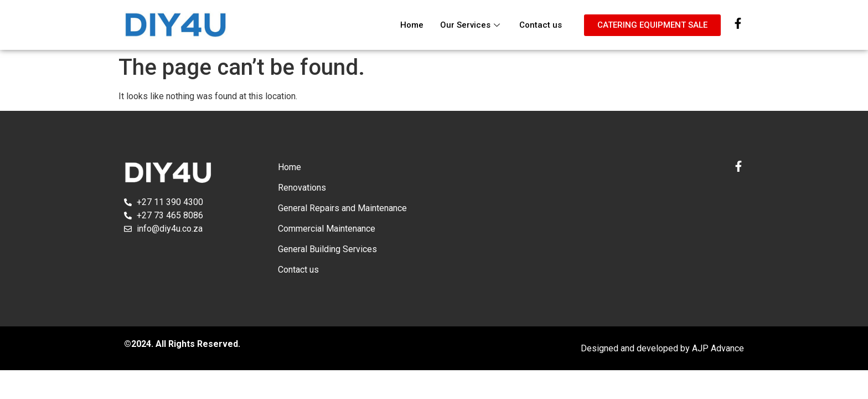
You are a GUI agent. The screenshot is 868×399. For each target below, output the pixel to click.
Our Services (471, 25)
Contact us (541, 25)
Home (412, 25)
